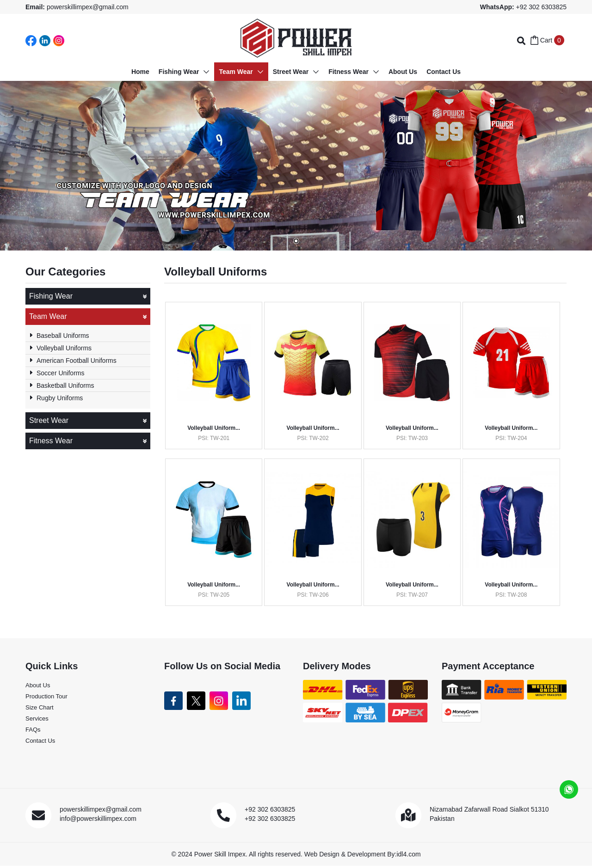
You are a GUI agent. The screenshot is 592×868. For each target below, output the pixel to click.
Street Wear (88, 421)
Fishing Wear (88, 296)
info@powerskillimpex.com (98, 821)
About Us (38, 688)
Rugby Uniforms (60, 398)
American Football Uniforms (77, 361)
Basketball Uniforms (65, 385)
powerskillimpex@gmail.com (88, 7)
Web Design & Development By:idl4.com (363, 856)
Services (37, 721)
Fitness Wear (88, 441)
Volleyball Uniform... (214, 428)
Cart (547, 40)
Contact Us (40, 743)
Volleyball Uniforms (64, 348)
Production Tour (46, 699)
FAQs (33, 732)
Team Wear (88, 317)
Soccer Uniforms (60, 373)
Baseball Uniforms (63, 336)
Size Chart (40, 710)
